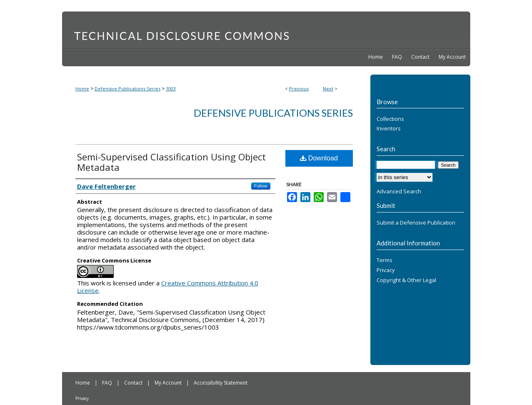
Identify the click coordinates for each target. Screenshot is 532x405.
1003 (171, 89)
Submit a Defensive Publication (416, 223)
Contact (134, 383)
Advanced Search (399, 191)
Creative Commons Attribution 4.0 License (168, 287)
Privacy (386, 270)
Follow (261, 186)
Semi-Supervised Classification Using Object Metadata (171, 162)
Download (319, 158)
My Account (169, 383)
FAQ (108, 383)
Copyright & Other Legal (406, 280)
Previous (299, 89)
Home (82, 89)
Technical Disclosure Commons (266, 30)
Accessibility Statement (221, 383)
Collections (390, 119)
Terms (385, 260)
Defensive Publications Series (127, 89)
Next (328, 89)
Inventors (389, 129)
